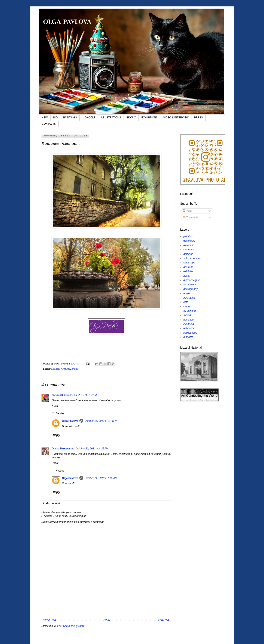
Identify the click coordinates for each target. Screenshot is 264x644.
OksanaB (57, 395)
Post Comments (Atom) (71, 626)
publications (190, 333)
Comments (190, 217)
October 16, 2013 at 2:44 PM (101, 421)
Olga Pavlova (70, 421)
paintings (189, 236)
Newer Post (49, 620)
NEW (45, 118)
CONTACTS (49, 124)
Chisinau (66, 369)
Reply (55, 406)
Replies (60, 413)
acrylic (187, 293)
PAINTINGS (70, 118)
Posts (187, 211)
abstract (188, 267)
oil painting (190, 311)
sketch (187, 315)
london (187, 306)
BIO (56, 118)
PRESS (199, 118)
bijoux (187, 276)
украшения (190, 284)
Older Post (164, 620)
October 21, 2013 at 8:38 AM (101, 478)
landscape (189, 263)
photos (75, 369)
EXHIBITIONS (149, 118)
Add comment (51, 503)
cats (186, 302)
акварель (189, 245)
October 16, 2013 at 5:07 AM (81, 395)
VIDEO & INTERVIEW (176, 118)
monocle (188, 337)
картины (189, 249)
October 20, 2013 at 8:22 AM (92, 449)
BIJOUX (131, 118)
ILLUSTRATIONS (111, 118)
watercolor (189, 241)
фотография (192, 280)
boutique (188, 254)
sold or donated (192, 258)
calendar (56, 369)
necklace (189, 320)
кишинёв (189, 324)
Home (107, 620)
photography (191, 289)
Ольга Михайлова (63, 449)
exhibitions (190, 271)
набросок (189, 328)
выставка (189, 298)
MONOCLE (89, 118)
